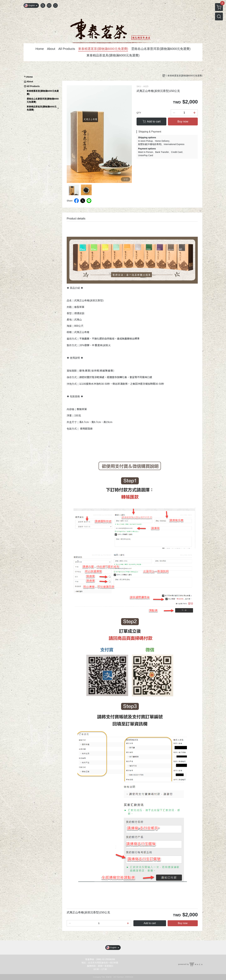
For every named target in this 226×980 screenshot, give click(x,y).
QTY (139, 113)
